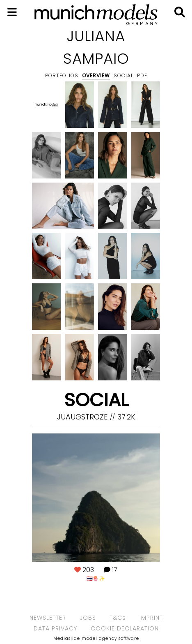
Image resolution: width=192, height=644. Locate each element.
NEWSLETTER (48, 618)
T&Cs (118, 618)
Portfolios (62, 75)
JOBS (88, 618)
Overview (96, 75)
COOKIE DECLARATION (125, 628)
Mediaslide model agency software (96, 638)
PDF (142, 75)
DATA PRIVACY (55, 628)
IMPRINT (151, 618)
